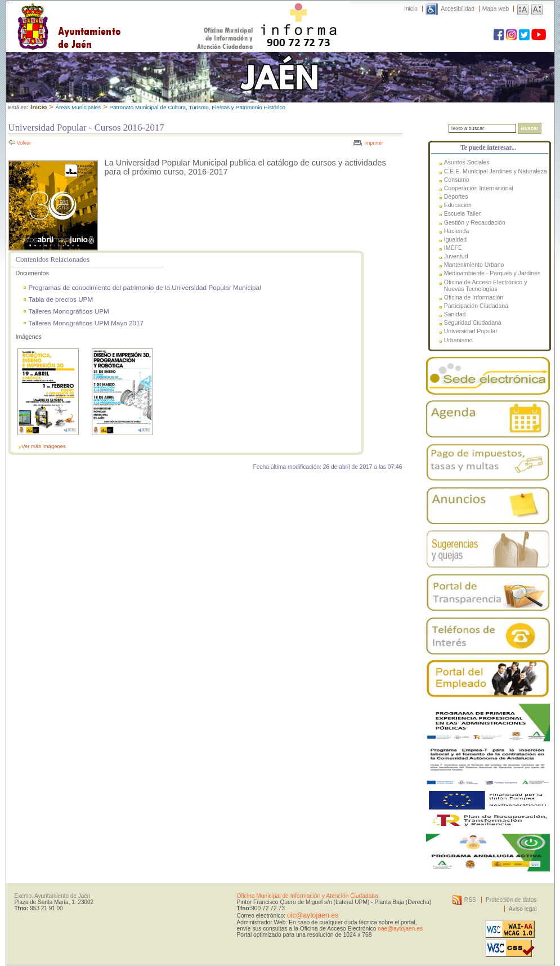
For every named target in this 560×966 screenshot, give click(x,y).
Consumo (457, 180)
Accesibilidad (458, 9)
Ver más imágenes (44, 446)
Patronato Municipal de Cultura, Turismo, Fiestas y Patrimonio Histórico (197, 107)
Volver (24, 143)
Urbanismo (458, 340)
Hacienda (457, 231)
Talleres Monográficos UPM (69, 311)
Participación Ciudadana (476, 306)
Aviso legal (523, 909)
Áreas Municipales (78, 107)
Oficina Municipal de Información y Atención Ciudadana (308, 896)
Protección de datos (511, 900)
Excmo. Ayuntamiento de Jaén (53, 896)
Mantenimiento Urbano (474, 265)
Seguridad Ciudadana (473, 323)
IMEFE (453, 248)
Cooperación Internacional (479, 188)
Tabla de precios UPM (61, 299)
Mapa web (496, 9)
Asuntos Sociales (467, 162)
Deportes (456, 196)
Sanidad (455, 314)
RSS (470, 900)
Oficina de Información (474, 297)
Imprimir (373, 143)
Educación (458, 205)
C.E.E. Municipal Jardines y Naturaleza (496, 171)
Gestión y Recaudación (475, 222)
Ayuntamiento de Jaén (118, 15)
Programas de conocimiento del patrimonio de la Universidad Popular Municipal (145, 287)
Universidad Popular (471, 331)
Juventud (456, 256)
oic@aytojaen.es (313, 915)
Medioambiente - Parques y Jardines (492, 273)
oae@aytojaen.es (400, 929)
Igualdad (455, 239)
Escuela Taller (462, 213)
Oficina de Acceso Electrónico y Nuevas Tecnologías (486, 285)
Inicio (411, 9)
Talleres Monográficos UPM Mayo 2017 (86, 323)
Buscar (529, 128)
